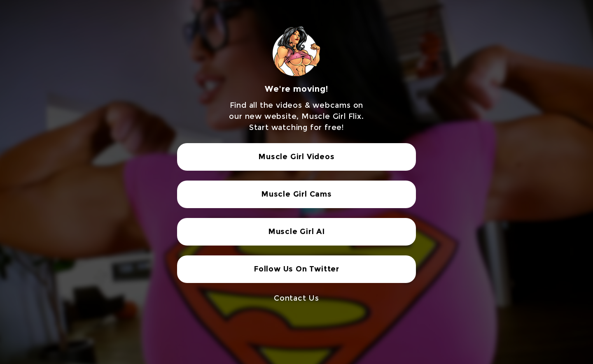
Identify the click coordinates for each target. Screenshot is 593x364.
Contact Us (296, 298)
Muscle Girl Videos (296, 157)
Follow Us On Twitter (296, 269)
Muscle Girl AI (296, 232)
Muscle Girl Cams (296, 194)
